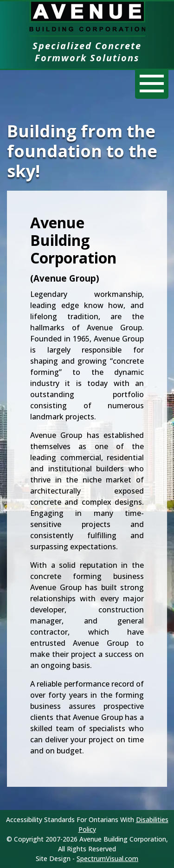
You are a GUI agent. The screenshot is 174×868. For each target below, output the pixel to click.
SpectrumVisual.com (107, 858)
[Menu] (152, 84)
